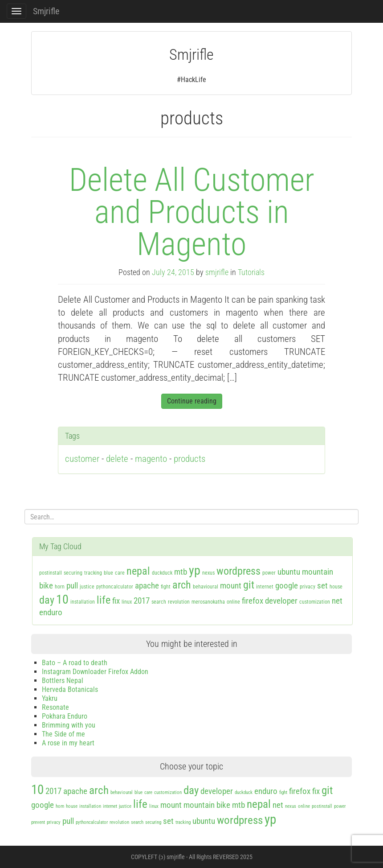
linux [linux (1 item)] (127, 602)
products (189, 459)
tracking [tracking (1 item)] (93, 573)
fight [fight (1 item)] (166, 587)
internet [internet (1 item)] (265, 587)
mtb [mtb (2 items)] (181, 572)
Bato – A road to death (75, 663)
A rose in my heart (68, 743)
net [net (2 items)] (337, 601)
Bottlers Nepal (63, 681)
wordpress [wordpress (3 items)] (238, 571)
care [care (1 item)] (120, 573)
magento (151, 459)
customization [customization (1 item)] (315, 602)
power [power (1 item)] (269, 573)
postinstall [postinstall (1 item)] (51, 573)
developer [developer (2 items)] (281, 601)
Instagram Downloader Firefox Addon (95, 672)
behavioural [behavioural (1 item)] (206, 587)
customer (82, 459)
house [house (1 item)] (336, 587)
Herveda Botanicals (70, 689)
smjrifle (217, 272)
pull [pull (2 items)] (72, 586)
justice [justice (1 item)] (87, 587)
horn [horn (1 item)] (60, 587)
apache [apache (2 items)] (147, 586)
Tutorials (251, 272)
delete (117, 459)
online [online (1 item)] (233, 602)
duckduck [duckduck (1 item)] (162, 573)
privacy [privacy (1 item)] (308, 587)
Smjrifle (46, 11)
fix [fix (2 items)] (116, 601)
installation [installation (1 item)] (83, 602)
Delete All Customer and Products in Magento (192, 212)
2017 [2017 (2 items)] (142, 601)
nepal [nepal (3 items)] (138, 571)
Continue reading (192, 401)
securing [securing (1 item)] (73, 573)
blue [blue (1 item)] (108, 573)
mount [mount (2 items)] (231, 586)
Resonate (55, 707)
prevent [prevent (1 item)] (38, 822)
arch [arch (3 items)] (182, 585)
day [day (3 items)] (47, 600)
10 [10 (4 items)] (62, 599)
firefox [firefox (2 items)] (253, 601)
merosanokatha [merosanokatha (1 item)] (208, 602)
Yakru (50, 698)
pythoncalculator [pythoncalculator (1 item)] (115, 587)
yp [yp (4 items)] (195, 570)
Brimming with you (69, 725)
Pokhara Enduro (65, 716)
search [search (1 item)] (159, 602)
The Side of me (63, 734)
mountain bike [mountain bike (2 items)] (207, 805)
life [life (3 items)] (104, 600)
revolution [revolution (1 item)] (179, 602)
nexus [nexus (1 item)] (208, 573)
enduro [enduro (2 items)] (51, 612)
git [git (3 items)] (249, 585)
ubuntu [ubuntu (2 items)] (289, 572)
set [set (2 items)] (322, 586)
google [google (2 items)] (287, 586)
